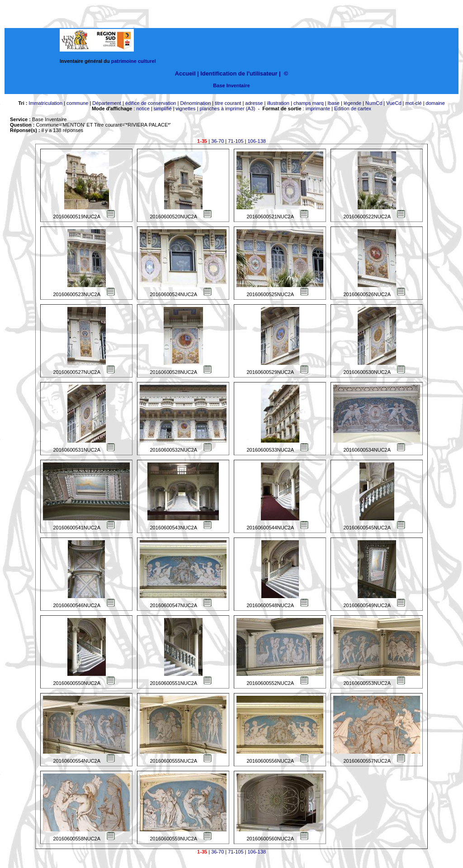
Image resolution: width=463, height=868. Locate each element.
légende (352, 103)
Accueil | (187, 73)
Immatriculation (45, 103)
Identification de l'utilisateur (239, 73)
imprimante (318, 108)
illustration (278, 103)
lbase (334, 103)
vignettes (186, 108)
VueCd (394, 103)
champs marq (309, 103)
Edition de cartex (353, 108)
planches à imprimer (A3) (228, 108)
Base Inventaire (231, 85)
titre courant (228, 103)
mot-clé (414, 103)
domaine (435, 103)
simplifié (163, 108)
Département (107, 103)
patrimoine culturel (134, 61)
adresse (254, 103)
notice (143, 108)
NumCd (374, 103)
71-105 (236, 141)
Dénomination (195, 103)
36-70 (217, 141)
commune (77, 103)
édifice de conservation (151, 103)
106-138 (257, 141)
